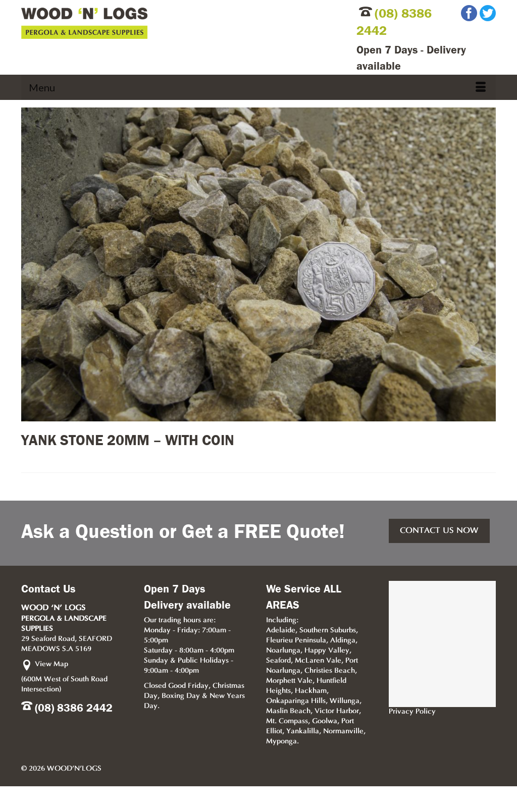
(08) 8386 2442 (74, 708)
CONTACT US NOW (439, 531)
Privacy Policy (412, 712)
